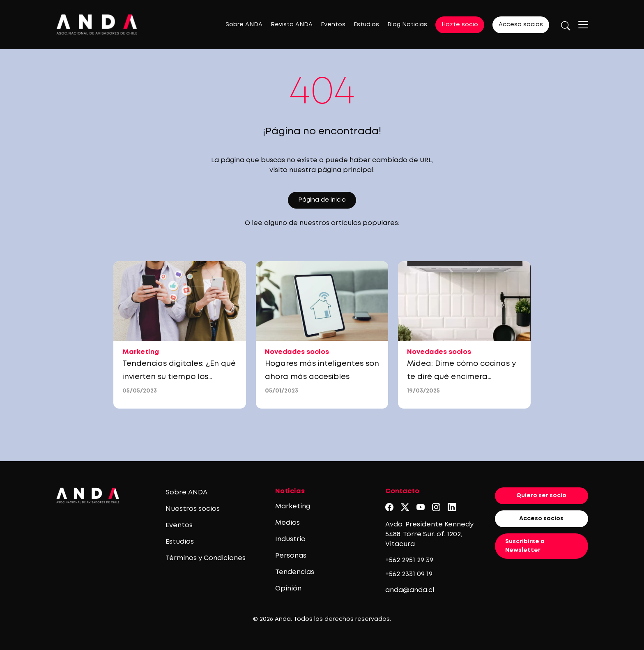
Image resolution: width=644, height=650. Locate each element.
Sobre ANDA (244, 25)
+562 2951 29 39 (409, 560)
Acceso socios (521, 25)
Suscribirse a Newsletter (525, 546)
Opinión (288, 589)
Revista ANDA (292, 25)
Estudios (366, 25)
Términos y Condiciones (206, 558)
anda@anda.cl (410, 590)
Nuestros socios (193, 509)
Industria (290, 539)
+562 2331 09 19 (409, 574)
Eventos (333, 25)
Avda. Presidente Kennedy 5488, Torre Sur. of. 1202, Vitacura (429, 534)
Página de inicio (322, 200)
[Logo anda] (97, 24)
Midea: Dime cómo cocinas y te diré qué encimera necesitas (462, 377)
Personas (291, 556)
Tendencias (295, 572)
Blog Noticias (407, 25)
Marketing (293, 506)
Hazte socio (460, 25)
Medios (287, 523)
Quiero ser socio (541, 496)
